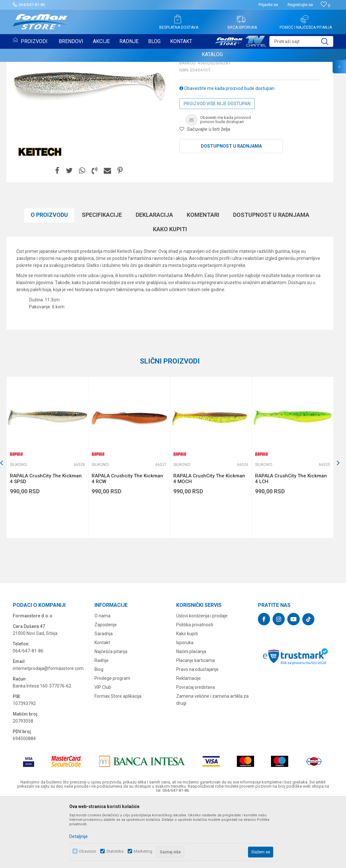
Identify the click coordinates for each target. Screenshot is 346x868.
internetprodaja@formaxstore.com (48, 734)
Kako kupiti (170, 294)
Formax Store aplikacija (118, 761)
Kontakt (102, 708)
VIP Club (103, 753)
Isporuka (185, 708)
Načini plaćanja (191, 717)
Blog (99, 735)
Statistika (115, 851)
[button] (301, 41)
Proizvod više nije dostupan (217, 169)
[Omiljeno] (325, 6)
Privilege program (112, 744)
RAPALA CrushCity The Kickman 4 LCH (291, 544)
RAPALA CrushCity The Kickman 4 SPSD (46, 544)
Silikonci (189, 114)
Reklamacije (188, 744)
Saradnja (104, 699)
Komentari (203, 280)
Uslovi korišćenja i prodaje (202, 681)
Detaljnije (79, 836)
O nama (102, 681)
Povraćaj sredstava (196, 753)
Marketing (143, 851)
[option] (47, 523)
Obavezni (87, 851)
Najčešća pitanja (111, 717)
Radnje (102, 726)
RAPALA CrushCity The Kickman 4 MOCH (209, 544)
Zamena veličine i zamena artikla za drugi (212, 765)
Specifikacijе (102, 280)
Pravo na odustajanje (197, 735)
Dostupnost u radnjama (231, 211)
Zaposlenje (106, 690)
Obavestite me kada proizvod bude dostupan (227, 154)
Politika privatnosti (195, 690)
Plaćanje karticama (196, 726)
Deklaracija (154, 280)
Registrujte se (300, 5)
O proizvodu (49, 280)
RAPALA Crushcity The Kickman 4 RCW (127, 544)
